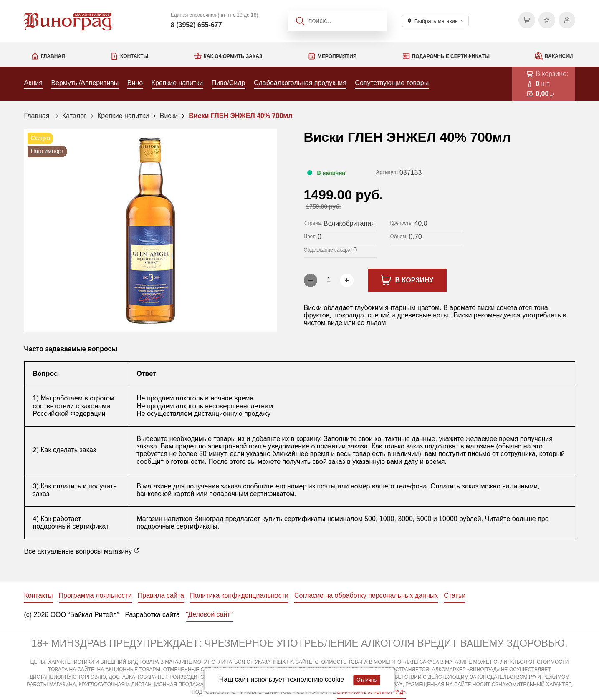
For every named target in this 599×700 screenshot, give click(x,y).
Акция (33, 83)
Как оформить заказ (233, 56)
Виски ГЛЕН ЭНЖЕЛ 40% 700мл (240, 116)
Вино (135, 83)
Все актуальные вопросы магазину (82, 551)
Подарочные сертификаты (451, 56)
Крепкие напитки (177, 83)
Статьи (455, 596)
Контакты (134, 56)
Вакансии (559, 56)
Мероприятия (337, 56)
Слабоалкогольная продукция (300, 83)
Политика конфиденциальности (239, 596)
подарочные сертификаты (177, 526)
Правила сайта (161, 596)
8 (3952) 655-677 (196, 25)
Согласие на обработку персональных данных (366, 596)
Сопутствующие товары (392, 83)
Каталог (74, 116)
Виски (169, 116)
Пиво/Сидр (229, 83)
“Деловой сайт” (209, 614)
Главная (53, 56)
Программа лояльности (95, 596)
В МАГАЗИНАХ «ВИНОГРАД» (371, 692)
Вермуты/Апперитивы (85, 83)
